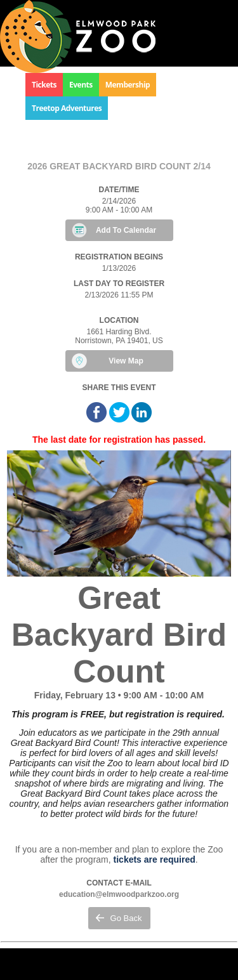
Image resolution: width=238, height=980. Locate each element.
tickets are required (155, 859)
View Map (126, 361)
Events (81, 85)
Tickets (44, 85)
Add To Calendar (126, 230)
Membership (128, 85)
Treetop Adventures (67, 108)
